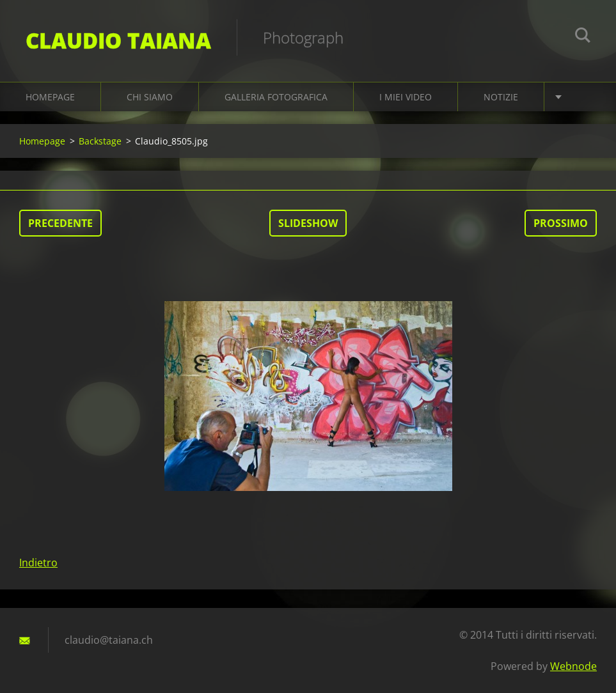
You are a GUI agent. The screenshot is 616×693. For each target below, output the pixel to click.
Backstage (100, 141)
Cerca (583, 37)
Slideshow (308, 223)
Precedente (60, 223)
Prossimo (561, 223)
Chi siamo (150, 97)
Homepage (50, 97)
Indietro (38, 563)
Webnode (573, 666)
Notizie (501, 97)
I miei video (406, 97)
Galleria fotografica (276, 97)
